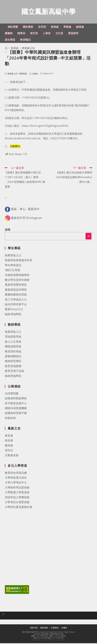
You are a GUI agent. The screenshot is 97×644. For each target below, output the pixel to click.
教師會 (9, 446)
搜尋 (8, 230)
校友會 (9, 441)
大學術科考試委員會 (17, 488)
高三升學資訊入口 (16, 300)
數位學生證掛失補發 (17, 281)
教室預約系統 (13, 352)
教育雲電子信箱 (14, 372)
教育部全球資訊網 (16, 474)
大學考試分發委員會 (17, 503)
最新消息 (34, 628)
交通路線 (55, 628)
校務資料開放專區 (16, 399)
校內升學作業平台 (16, 305)
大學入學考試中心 (16, 483)
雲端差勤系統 (13, 337)
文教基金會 (12, 456)
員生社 (9, 451)
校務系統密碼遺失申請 (19, 261)
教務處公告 (12, 74)
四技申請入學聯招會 (17, 498)
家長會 (9, 436)
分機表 (64, 628)
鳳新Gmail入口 (14, 310)
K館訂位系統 (13, 271)
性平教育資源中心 (16, 404)
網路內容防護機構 (16, 409)
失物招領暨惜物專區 (17, 276)
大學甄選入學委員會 (17, 493)
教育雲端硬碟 (13, 367)
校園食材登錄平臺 (16, 414)
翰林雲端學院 (13, 315)
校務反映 (10, 419)
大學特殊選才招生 (16, 478)
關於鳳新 (44, 628)
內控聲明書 (12, 394)
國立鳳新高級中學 (48, 12)
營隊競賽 (23, 74)
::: (3, 27)
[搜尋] (88, 237)
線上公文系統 (13, 342)
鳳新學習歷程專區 (16, 285)
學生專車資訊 (13, 266)
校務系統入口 (13, 256)
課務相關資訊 (13, 357)
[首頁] (6, 49)
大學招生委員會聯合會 (19, 508)
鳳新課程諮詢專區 (16, 290)
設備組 (35, 74)
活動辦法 (15, 147)
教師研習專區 (13, 362)
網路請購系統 (13, 347)
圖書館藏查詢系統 (16, 295)
